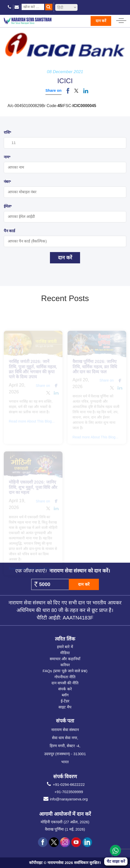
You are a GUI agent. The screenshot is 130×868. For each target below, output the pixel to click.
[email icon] (17, 7)
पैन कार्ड (9, 231)
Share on (53, 90)
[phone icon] (10, 7)
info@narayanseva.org (65, 799)
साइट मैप (65, 707)
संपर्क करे (65, 689)
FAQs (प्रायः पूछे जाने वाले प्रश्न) (65, 671)
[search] (49, 7)
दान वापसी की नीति (65, 683)
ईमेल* (8, 206)
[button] (76, 91)
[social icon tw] (54, 842)
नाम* (7, 157)
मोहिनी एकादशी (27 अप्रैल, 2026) (65, 822)
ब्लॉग (65, 695)
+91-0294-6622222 (65, 785)
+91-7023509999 (69, 792)
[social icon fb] (43, 842)
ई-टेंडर (65, 701)
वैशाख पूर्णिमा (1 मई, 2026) (65, 829)
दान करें (101, 21)
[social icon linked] (87, 842)
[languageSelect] (66, 7)
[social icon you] (76, 842)
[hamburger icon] (121, 19)
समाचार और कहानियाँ (65, 659)
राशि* (8, 132)
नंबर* (7, 182)
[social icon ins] (65, 842)
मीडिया (65, 653)
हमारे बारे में (65, 647)
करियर (65, 665)
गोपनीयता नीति (65, 677)
